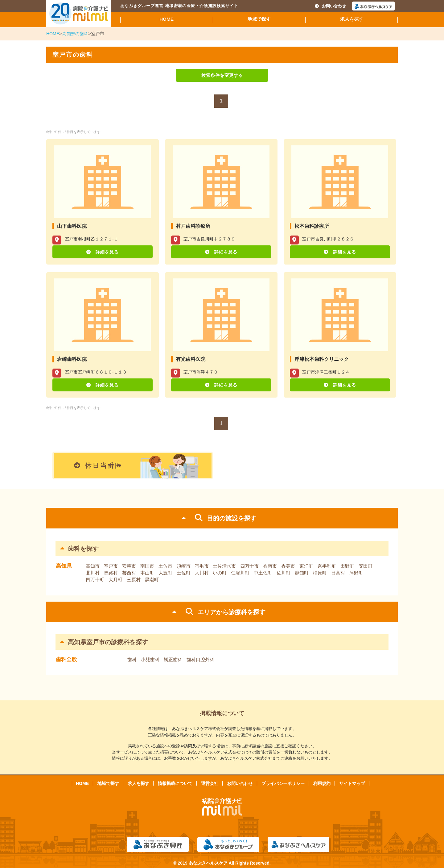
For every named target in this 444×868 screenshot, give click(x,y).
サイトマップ (352, 783)
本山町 (147, 573)
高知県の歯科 (75, 34)
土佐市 (165, 566)
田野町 (347, 566)
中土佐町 (263, 573)
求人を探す (352, 19)
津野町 (356, 573)
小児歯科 (150, 659)
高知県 (64, 566)
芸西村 (129, 573)
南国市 (147, 566)
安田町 (366, 566)
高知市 (93, 566)
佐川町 (284, 573)
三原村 (134, 580)
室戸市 (111, 566)
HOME (166, 19)
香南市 (270, 566)
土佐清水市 (224, 566)
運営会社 (210, 783)
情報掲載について (175, 783)
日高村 (338, 573)
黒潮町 (152, 580)
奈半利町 (327, 566)
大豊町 (165, 573)
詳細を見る (107, 252)
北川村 (93, 573)
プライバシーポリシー (283, 783)
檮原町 (320, 573)
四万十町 (95, 580)
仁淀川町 (240, 573)
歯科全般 (66, 659)
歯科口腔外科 (200, 659)
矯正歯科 (173, 659)
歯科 (132, 659)
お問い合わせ (330, 6)
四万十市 (249, 566)
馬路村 (111, 573)
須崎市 (184, 566)
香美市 (288, 566)
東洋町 (306, 566)
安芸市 (129, 566)
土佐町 (184, 573)
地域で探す (259, 19)
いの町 (220, 573)
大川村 (202, 573)
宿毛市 (202, 566)
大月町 (115, 580)
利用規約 (322, 783)
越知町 (302, 573)
